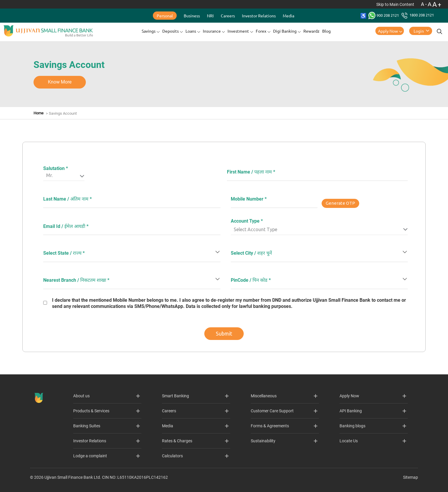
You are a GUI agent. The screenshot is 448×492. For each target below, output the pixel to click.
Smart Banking (175, 396)
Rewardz (311, 31)
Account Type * (247, 221)
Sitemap (411, 477)
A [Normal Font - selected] (430, 4)
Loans (191, 31)
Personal (165, 16)
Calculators (172, 456)
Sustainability (263, 441)
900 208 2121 (384, 15)
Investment (238, 31)
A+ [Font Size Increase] (437, 4)
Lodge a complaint (90, 456)
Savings (149, 31)
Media (289, 16)
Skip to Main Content (396, 4)
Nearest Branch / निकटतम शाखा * (76, 280)
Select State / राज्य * (64, 253)
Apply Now (388, 31)
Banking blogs (352, 426)
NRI (210, 16)
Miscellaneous (264, 396)
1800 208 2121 (418, 15)
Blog (326, 31)
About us (81, 396)
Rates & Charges (177, 441)
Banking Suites (87, 426)
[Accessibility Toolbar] (363, 16)
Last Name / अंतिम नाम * (67, 199)
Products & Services (91, 411)
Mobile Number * (249, 199)
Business (192, 16)
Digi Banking (285, 31)
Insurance (212, 31)
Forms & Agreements (270, 426)
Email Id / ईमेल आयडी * (66, 226)
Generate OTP (340, 203)
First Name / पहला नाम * (251, 172)
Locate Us (349, 441)
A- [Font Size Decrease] (424, 4)
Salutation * (56, 168)
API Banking (351, 411)
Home (39, 113)
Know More (60, 82)
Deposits (170, 31)
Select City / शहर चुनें (251, 253)
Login (419, 31)
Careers (228, 16)
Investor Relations (259, 16)
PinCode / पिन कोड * (251, 280)
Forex (261, 31)
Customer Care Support (272, 411)
